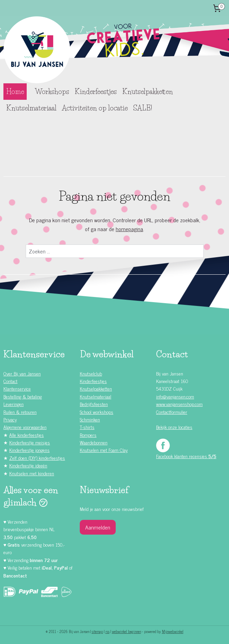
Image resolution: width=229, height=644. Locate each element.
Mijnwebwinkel (173, 631)
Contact (10, 381)
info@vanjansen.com (175, 396)
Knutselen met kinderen (32, 473)
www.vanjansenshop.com (179, 404)
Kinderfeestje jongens (29, 450)
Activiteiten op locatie (95, 108)
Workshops (52, 92)
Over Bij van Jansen (22, 373)
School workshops (97, 412)
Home (15, 92)
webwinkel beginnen (126, 631)
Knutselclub (91, 373)
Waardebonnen (94, 442)
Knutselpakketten (148, 92)
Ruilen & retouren (20, 412)
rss (107, 631)
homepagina (129, 229)
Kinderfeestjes (96, 92)
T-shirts (87, 427)
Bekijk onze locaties (174, 427)
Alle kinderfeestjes (27, 435)
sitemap (97, 631)
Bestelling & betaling (23, 396)
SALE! (143, 108)
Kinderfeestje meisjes (30, 442)
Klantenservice (17, 388)
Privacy (10, 419)
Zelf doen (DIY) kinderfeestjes (37, 458)
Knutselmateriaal (31, 108)
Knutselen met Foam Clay (104, 450)
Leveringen (14, 404)
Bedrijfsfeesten (94, 404)
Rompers (88, 435)
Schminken (90, 419)
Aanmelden (98, 527)
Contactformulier (172, 412)
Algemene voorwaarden (25, 427)
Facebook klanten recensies (186, 456)
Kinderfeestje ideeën (28, 465)
